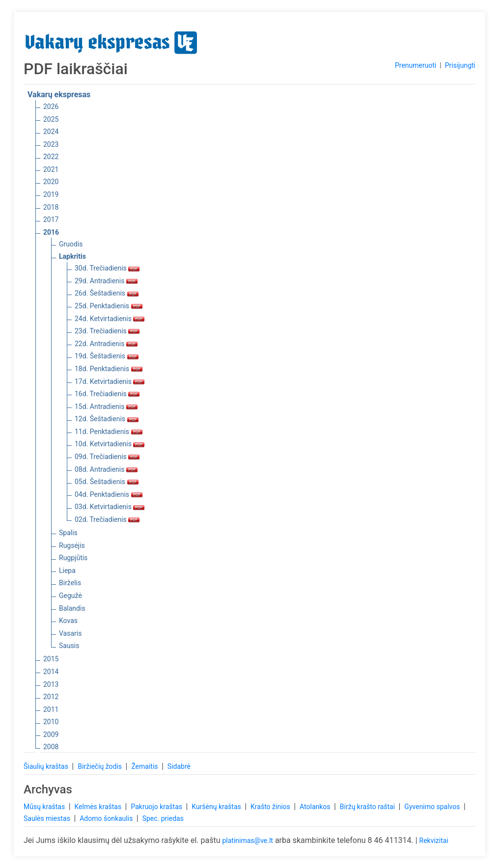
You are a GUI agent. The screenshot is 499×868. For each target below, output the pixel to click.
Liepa (67, 570)
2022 (51, 157)
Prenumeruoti (416, 65)
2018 (51, 207)
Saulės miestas (48, 818)
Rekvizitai (434, 841)
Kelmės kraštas (98, 807)
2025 (51, 119)
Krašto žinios (271, 807)
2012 (51, 697)
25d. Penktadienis (109, 306)
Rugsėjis (72, 545)
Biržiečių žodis (100, 766)
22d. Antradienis (106, 344)
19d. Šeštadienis (107, 356)
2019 (51, 194)
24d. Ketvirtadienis (110, 319)
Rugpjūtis (73, 558)
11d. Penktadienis (109, 432)
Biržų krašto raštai (368, 807)
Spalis (68, 533)
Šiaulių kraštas (47, 766)
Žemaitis (145, 766)
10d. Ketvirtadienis (110, 444)
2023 (51, 144)
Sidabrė (179, 766)
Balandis (72, 608)
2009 (51, 734)
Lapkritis (72, 256)
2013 (51, 684)
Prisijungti (460, 65)
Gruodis (71, 244)
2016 (51, 232)
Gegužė (70, 596)
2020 (51, 182)
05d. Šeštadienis (107, 482)
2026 (51, 107)
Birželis (70, 583)
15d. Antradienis (106, 407)
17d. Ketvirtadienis (110, 381)
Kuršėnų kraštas (217, 807)
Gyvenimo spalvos (433, 807)
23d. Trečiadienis (107, 331)
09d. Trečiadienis (107, 457)
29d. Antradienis (106, 281)
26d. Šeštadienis (107, 293)
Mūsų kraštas (45, 807)
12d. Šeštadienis (107, 419)
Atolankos (316, 807)
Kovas (68, 621)
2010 (51, 722)
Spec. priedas (163, 818)
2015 (51, 659)
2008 (51, 747)
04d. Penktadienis (109, 494)
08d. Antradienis (106, 469)
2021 (51, 169)
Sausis (69, 646)
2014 (51, 672)
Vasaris (70, 633)
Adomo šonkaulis (107, 818)
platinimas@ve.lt (247, 841)
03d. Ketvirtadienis (110, 507)
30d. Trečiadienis (107, 268)
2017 (51, 219)
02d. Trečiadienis (107, 519)
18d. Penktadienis (109, 369)
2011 (51, 709)
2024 (51, 132)
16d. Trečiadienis (107, 394)
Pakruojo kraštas (157, 807)
